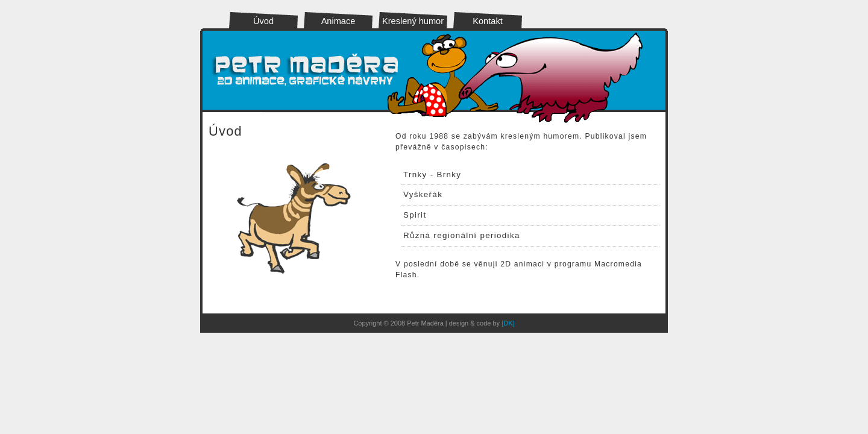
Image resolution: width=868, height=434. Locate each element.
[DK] (508, 323)
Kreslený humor (413, 21)
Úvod (263, 21)
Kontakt (487, 21)
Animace (338, 21)
